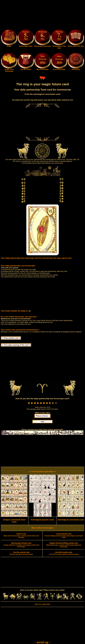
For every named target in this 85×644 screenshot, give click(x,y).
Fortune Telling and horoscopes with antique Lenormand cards (64, 536)
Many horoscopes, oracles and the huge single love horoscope (64, 545)
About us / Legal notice (42, 604)
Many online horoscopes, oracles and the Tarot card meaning (21, 536)
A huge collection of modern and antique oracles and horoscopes (21, 545)
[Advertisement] (42, 15)
